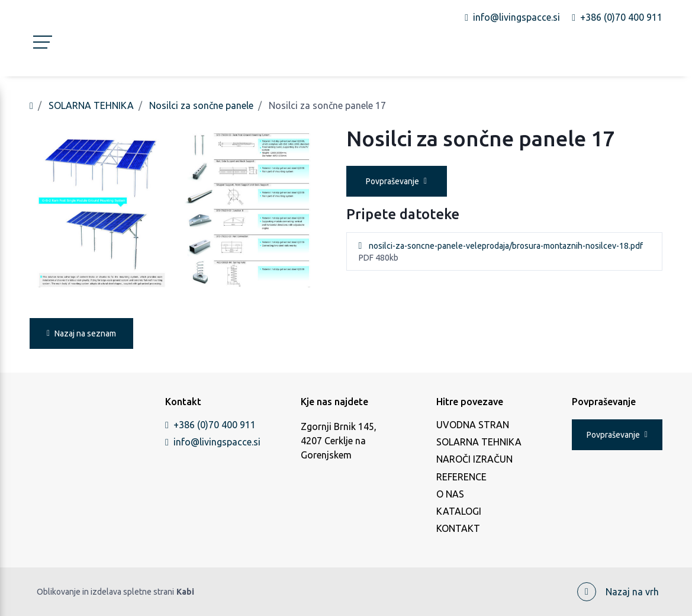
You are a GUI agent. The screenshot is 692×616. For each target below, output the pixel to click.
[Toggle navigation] (39, 50)
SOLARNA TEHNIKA (91, 105)
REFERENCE (461, 477)
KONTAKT (458, 528)
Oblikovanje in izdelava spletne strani (115, 592)
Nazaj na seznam (81, 333)
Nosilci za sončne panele (201, 105)
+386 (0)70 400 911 (210, 425)
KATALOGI (459, 511)
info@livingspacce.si (210, 442)
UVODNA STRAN (473, 425)
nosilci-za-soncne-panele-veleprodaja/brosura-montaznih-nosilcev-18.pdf (506, 246)
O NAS (450, 494)
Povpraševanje (396, 181)
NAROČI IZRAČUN (474, 459)
